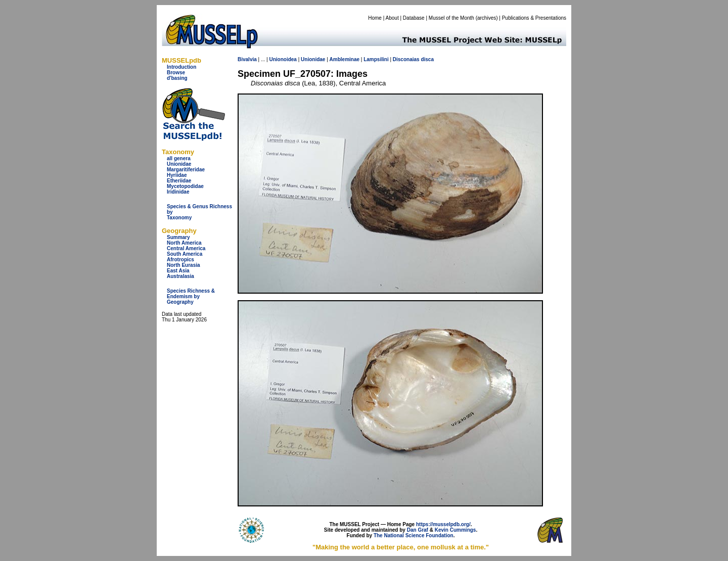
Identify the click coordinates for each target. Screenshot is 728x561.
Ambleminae (345, 59)
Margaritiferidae (186, 170)
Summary (178, 237)
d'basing (177, 78)
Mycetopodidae (185, 186)
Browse (176, 73)
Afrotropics (180, 260)
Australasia (180, 276)
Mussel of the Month (451, 18)
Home (375, 18)
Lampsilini (376, 59)
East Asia (178, 271)
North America (184, 243)
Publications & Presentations (534, 18)
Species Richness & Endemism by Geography (191, 296)
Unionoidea (283, 59)
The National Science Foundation (414, 535)
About (392, 18)
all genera (179, 158)
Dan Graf (418, 530)
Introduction (181, 67)
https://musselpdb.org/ (443, 524)
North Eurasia (184, 265)
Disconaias (406, 59)
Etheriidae (179, 181)
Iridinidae (178, 192)
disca (427, 59)
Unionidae (179, 164)
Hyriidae (177, 175)
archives (487, 18)
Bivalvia (247, 59)
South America (185, 254)
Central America (186, 248)
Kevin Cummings (456, 530)
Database (414, 18)
